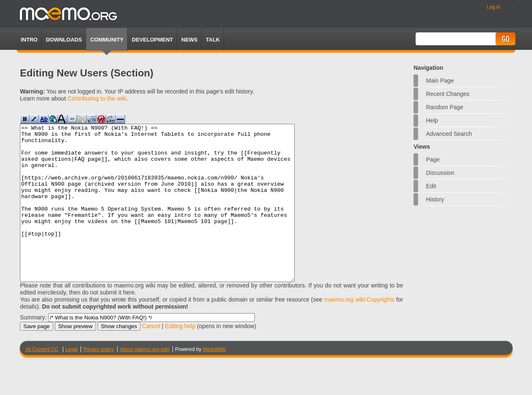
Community (107, 40)
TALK (213, 40)
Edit (431, 186)
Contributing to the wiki (97, 98)
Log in (494, 7)
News (189, 40)
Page (433, 159)
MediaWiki (214, 380)
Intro (29, 40)
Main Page (440, 81)
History (435, 199)
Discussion (440, 173)
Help (432, 120)
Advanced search (449, 134)
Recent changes (448, 94)
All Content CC (42, 380)
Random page (445, 107)
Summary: (33, 348)
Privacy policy (98, 380)
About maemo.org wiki (144, 380)
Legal (71, 380)
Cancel (151, 357)
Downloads (64, 40)
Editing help (180, 357)
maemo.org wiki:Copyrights (359, 331)
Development (152, 40)
